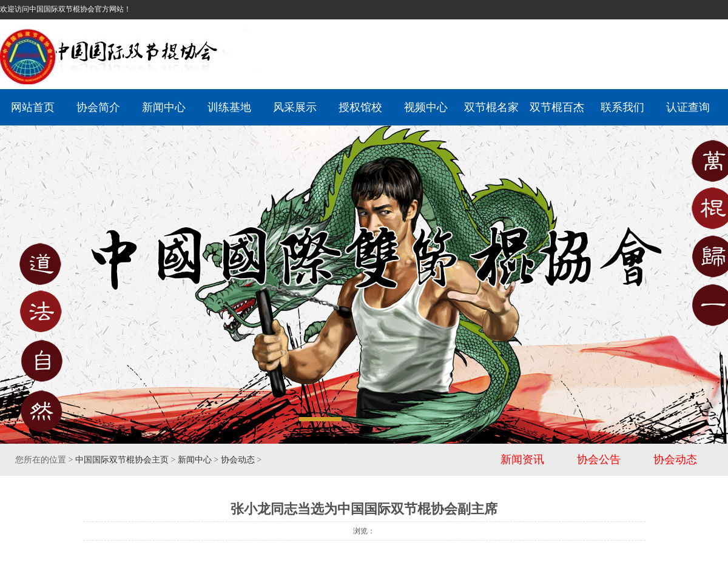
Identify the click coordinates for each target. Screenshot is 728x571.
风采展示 (295, 107)
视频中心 (426, 107)
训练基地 (229, 107)
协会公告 (599, 459)
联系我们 (622, 107)
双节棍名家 (491, 107)
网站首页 (33, 107)
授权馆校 (360, 107)
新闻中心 (164, 107)
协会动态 (238, 460)
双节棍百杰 (557, 107)
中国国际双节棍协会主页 (122, 460)
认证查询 (688, 107)
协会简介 (98, 107)
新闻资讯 (522, 459)
